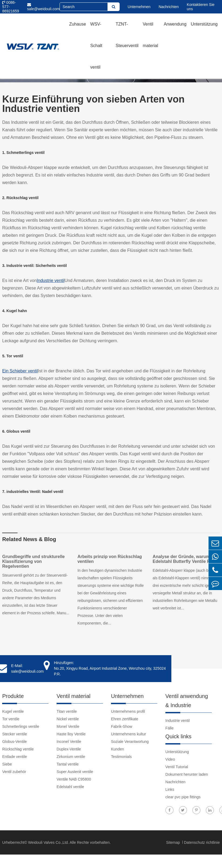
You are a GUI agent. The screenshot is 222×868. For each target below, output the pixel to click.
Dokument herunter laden (187, 774)
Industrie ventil (51, 280)
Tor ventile (11, 719)
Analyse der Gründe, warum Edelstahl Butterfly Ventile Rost (185, 559)
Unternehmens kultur (129, 734)
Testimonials (121, 757)
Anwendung (175, 24)
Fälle (169, 728)
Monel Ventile (68, 726)
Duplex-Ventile (69, 749)
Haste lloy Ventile (71, 734)
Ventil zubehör (14, 772)
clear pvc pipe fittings (183, 797)
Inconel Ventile (69, 742)
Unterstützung (204, 24)
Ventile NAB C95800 (74, 779)
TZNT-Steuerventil (127, 35)
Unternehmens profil (128, 711)
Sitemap (173, 842)
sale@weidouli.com (44, 7)
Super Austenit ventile (75, 772)
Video (170, 759)
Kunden (117, 749)
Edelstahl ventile (70, 787)
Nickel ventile (68, 719)
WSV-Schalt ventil (96, 46)
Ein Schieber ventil (20, 371)
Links (170, 789)
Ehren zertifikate (125, 719)
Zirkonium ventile (71, 757)
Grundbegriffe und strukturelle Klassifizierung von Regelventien (33, 561)
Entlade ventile (15, 757)
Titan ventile (67, 711)
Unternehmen (139, 7)
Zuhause (78, 24)
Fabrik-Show (122, 726)
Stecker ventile (15, 734)
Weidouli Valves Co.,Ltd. (48, 842)
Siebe (7, 764)
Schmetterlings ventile (21, 726)
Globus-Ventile (14, 742)
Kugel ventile (13, 711)
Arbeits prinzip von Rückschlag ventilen (110, 559)
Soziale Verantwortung (130, 742)
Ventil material (150, 35)
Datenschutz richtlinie (202, 842)
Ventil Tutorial (177, 767)
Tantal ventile (68, 764)
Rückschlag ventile (18, 749)
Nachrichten (169, 7)
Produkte (13, 696)
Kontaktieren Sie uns (201, 7)
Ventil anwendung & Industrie (187, 701)
